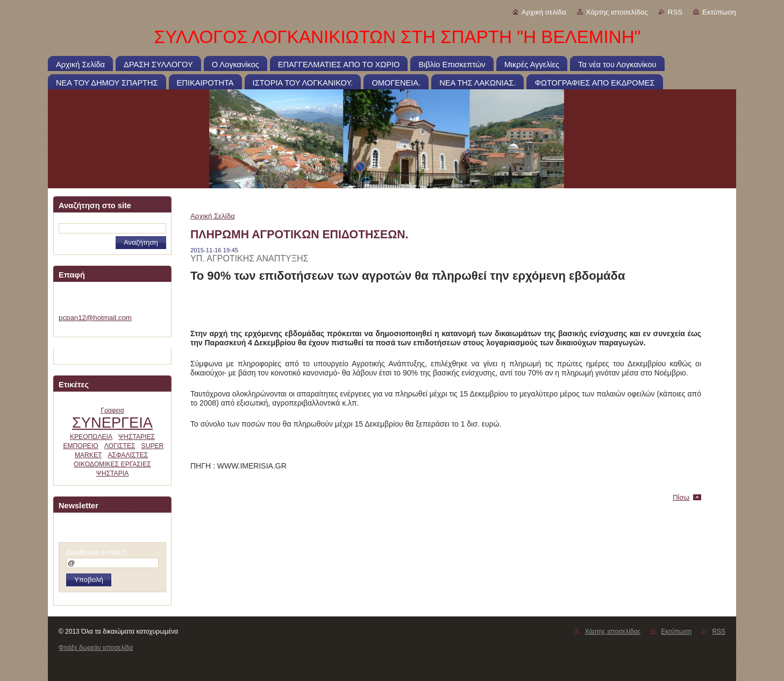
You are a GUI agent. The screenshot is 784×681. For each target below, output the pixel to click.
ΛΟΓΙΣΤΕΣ (120, 446)
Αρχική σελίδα (544, 12)
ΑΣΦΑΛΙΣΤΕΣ (128, 455)
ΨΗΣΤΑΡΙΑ (112, 473)
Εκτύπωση (719, 12)
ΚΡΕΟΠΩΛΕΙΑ (91, 437)
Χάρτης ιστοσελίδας (617, 12)
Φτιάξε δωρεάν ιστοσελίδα (96, 648)
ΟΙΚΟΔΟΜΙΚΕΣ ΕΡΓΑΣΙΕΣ (112, 464)
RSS (675, 12)
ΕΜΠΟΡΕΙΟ (80, 446)
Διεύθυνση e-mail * (96, 552)
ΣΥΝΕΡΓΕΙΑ (112, 423)
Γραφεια (112, 410)
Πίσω (681, 497)
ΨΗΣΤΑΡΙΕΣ (137, 437)
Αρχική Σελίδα (213, 216)
